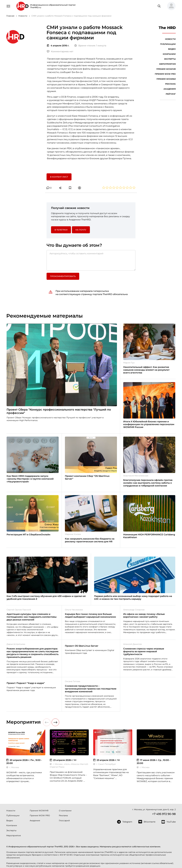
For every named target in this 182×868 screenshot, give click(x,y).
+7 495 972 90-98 (164, 814)
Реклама (170, 84)
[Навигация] (8, 6)
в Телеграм (61, 230)
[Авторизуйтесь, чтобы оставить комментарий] (91, 260)
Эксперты (170, 59)
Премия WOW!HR (166, 69)
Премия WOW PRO (165, 74)
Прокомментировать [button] (63, 276)
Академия (170, 89)
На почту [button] (81, 230)
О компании (65, 811)
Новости (170, 39)
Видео (172, 49)
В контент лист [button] (59, 177)
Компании (169, 54)
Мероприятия (167, 64)
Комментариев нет (60, 51)
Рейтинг (171, 94)
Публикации (168, 44)
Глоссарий (64, 821)
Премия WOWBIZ (166, 79)
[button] (170, 6)
